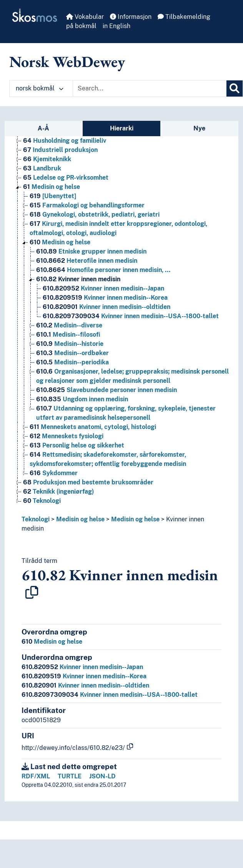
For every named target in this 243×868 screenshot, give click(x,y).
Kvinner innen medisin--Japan (82, 667)
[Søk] (235, 88)
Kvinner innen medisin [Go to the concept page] (78, 279)
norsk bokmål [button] (40, 88)
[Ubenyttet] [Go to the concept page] (53, 196)
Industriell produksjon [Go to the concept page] (60, 150)
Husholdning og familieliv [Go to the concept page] (65, 141)
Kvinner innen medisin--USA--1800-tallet (110, 695)
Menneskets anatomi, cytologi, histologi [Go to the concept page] (93, 427)
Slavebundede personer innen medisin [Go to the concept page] (107, 390)
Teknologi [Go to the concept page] (42, 501)
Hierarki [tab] (122, 128)
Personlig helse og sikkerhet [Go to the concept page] (77, 445)
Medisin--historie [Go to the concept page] (70, 344)
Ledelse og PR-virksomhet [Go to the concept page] (66, 178)
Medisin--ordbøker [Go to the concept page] (72, 353)
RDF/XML (36, 776)
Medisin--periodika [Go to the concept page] (72, 362)
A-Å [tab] (43, 128)
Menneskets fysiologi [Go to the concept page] (67, 436)
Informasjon (131, 17)
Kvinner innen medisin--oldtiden (85, 685)
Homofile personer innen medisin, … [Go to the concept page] (103, 270)
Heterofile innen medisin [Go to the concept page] (87, 261)
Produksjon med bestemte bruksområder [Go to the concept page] (88, 482)
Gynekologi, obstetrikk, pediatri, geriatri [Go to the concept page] (95, 214)
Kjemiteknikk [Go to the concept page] (47, 159)
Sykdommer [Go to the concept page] (54, 473)
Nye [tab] (199, 128)
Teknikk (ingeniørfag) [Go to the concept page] (58, 492)
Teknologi (36, 519)
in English (117, 26)
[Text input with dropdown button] (150, 88)
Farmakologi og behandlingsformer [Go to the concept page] (87, 205)
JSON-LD (102, 776)
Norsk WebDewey (67, 62)
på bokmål (81, 26)
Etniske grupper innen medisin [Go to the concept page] (91, 251)
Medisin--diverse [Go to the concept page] (69, 325)
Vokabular (85, 17)
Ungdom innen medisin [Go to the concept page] (82, 399)
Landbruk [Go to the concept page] (42, 168)
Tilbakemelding (184, 17)
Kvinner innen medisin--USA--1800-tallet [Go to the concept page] (131, 316)
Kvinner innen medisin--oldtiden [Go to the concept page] (107, 307)
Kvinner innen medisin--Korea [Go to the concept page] (105, 298)
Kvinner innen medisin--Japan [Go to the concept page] (103, 288)
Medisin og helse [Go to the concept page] (52, 187)
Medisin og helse (80, 519)
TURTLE (70, 776)
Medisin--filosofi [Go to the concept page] (68, 335)
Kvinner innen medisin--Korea (84, 676)
